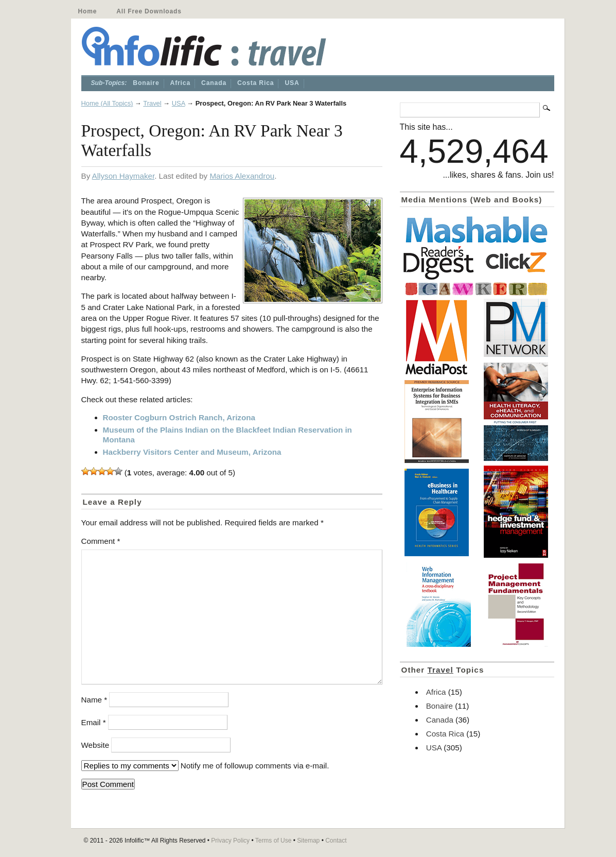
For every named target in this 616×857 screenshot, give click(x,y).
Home (88, 11)
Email (94, 722)
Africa (181, 83)
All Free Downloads (149, 11)
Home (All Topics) (107, 103)
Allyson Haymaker (124, 176)
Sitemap (308, 841)
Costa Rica (256, 83)
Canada (214, 83)
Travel (152, 103)
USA (292, 83)
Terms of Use (274, 841)
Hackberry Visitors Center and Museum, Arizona (192, 452)
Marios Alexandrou (242, 176)
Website (95, 745)
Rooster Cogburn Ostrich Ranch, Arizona (179, 417)
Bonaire (146, 83)
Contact (336, 841)
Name (94, 700)
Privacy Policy (230, 841)
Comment (101, 541)
